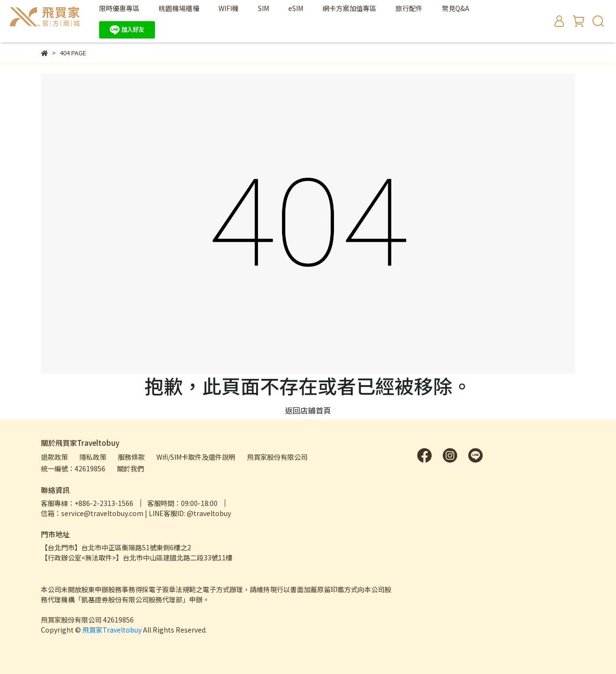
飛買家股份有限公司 (277, 457)
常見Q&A (456, 8)
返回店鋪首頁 (308, 410)
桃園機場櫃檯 (179, 8)
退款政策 (54, 457)
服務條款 (131, 457)
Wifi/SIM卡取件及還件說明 (196, 457)
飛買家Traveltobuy (112, 630)
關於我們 (130, 468)
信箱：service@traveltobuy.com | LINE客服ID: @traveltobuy (136, 513)
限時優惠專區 (119, 8)
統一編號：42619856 (73, 468)
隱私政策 (93, 457)
